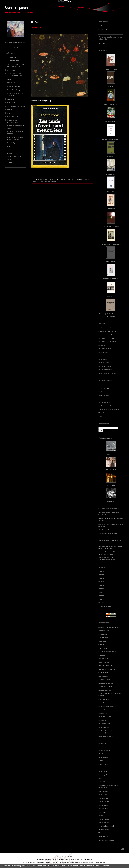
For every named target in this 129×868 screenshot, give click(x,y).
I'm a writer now (104, 388)
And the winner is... (105, 402)
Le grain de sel (103, 713)
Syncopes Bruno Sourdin (107, 826)
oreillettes (10, 109)
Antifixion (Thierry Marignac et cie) (110, 627)
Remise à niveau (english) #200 (109, 409)
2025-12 (101, 585)
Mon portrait (102, 43)
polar (8, 150)
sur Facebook (103, 26)
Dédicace (101, 399)
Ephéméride (11, 99)
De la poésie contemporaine (108, 652)
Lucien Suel (102, 743)
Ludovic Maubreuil (104, 750)
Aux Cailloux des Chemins (107, 328)
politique (9, 153)
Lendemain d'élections (106, 406)
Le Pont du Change (105, 366)
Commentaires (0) (74, 179)
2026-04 (101, 571)
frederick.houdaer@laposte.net (15, 42)
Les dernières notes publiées (65, 859)
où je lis (9, 113)
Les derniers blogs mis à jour (46, 859)
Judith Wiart (102, 703)
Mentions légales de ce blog (48, 862)
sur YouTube (103, 29)
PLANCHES (111, 485)
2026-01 (101, 582)
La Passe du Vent (104, 352)
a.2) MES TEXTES (13, 61)
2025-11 (101, 589)
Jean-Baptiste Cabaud (106, 683)
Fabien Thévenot (104, 662)
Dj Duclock (102, 655)
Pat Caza (101, 778)
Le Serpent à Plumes (105, 370)
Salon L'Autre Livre (113, 530)
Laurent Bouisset (104, 710)
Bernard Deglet (103, 638)
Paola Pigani (103, 771)
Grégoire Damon (104, 673)
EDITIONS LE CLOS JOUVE (108, 338)
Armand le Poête (104, 631)
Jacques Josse (103, 676)
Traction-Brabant (104, 836)
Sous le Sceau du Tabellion (107, 373)
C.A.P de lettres (12, 83)
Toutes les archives (105, 606)
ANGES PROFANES (111, 69)
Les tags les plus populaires (83, 859)
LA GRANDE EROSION (111, 226)
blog (104, 862)
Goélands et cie (113, 537)
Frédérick (101, 537)
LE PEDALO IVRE (104, 363)
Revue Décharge (104, 802)
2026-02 (101, 578)
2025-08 (101, 599)
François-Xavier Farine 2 (107, 669)
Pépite (100, 392)
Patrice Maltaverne (105, 782)
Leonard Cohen (103, 727)
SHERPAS (111, 501)
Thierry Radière (103, 829)
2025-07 (101, 603)
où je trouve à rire (12, 116)
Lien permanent (63, 179)
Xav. (100, 533)
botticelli (86, 179)
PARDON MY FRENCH (111, 279)
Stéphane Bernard (104, 513)
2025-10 (101, 592)
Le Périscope (103, 720)
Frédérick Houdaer (104, 518)
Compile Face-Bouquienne (15, 90)
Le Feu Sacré (103, 359)
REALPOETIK (103, 798)
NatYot (101, 761)
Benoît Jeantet (103, 634)
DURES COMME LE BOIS (111, 139)
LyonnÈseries (11, 103)
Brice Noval (102, 641)
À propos (15, 47)
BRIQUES (111, 454)
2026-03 (101, 575)
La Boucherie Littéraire (106, 349)
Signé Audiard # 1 (104, 395)
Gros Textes (102, 345)
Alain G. (101, 530)
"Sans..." (101, 416)
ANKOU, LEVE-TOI (111, 104)
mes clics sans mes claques (16, 106)
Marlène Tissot (103, 757)
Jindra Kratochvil (104, 699)
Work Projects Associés (106, 840)
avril (36, 182)
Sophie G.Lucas (104, 819)
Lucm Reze (102, 747)
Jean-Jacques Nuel (105, 690)
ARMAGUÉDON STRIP (111, 121)
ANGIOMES (111, 87)
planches (10, 146)
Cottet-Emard (103, 648)
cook (33, 182)
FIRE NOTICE (111, 191)
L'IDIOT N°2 (111, 209)
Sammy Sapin (103, 805)
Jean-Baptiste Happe (105, 687)
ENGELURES (111, 174)
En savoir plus (104, 866)
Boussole (10, 79)
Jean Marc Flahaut (104, 679)
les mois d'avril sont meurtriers (48, 182)
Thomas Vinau (103, 833)
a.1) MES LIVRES (12, 57)
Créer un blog (60, 856)
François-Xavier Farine (106, 666)
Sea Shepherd (103, 808)
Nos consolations (104, 764)
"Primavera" (37, 27)
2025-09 (101, 596)
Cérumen (101, 645)
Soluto (100, 815)
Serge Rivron (103, 812)
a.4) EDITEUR (11, 70)
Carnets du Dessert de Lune (108, 331)
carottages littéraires (13, 86)
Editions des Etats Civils (106, 335)
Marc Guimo (102, 754)
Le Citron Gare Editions (106, 356)
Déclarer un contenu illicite (31, 862)
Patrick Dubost (103, 791)
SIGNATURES (11, 163)
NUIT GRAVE (111, 261)
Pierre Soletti (103, 795)
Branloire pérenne (18, 8)
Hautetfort (70, 856)
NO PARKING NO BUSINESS (111, 244)
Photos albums (105, 438)
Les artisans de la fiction (106, 736)
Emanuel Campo (104, 659)
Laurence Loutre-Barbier (106, 706)
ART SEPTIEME (111, 470)
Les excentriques (104, 740)
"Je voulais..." (103, 413)
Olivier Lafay (102, 768)
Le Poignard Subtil (104, 724)
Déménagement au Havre (107, 560)
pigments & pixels (12, 143)
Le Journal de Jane (105, 717)
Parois (100, 385)
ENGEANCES (111, 157)
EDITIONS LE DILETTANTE (108, 342)
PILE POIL (111, 296)
